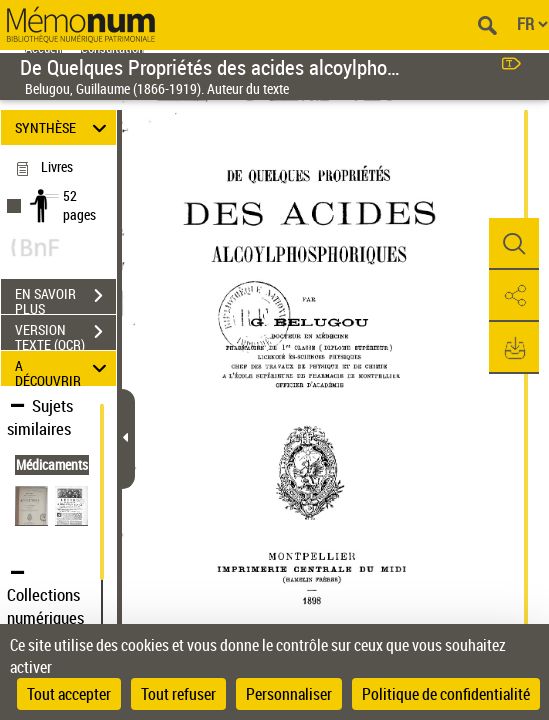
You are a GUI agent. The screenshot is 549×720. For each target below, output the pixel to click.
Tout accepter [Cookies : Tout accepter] (69, 694)
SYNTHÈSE (64, 127)
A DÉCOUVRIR (64, 368)
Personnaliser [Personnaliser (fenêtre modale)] (289, 694)
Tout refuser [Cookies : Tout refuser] (178, 694)
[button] (514, 244)
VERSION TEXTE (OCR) (65, 334)
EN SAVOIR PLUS (65, 298)
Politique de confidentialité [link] (446, 694)
